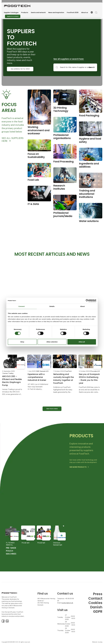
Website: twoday (97, 642)
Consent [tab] (22, 306)
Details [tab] (52, 306)
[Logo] (17, 6)
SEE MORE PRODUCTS (78, 467)
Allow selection (52, 342)
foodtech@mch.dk (67, 603)
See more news (52, 409)
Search (92, 67)
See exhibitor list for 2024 (20, 69)
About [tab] (82, 306)
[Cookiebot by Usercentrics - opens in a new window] (87, 301)
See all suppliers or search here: (69, 59)
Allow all (82, 342)
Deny (22, 342)
